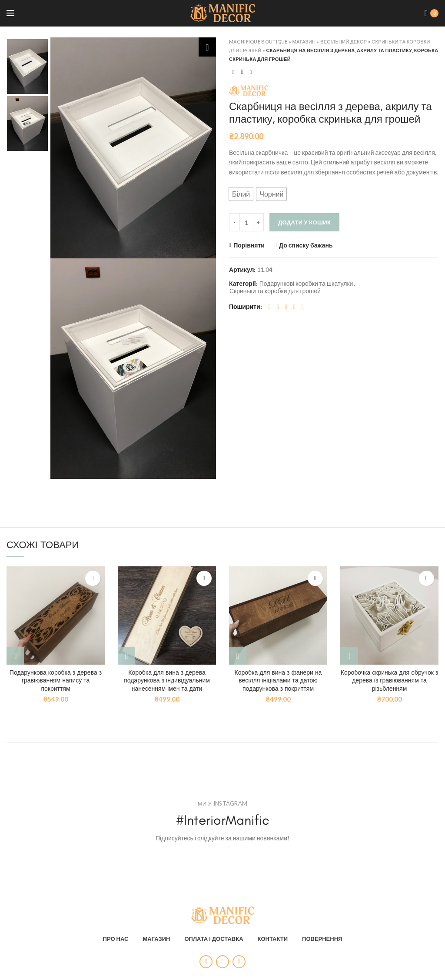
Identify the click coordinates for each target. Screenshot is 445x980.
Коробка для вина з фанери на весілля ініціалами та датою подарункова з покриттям (278, 681)
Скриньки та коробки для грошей (275, 291)
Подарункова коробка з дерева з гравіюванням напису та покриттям (56, 681)
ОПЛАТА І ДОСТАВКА (214, 934)
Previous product (233, 72)
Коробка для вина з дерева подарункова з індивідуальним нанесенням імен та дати (167, 681)
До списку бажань (306, 245)
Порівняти (249, 245)
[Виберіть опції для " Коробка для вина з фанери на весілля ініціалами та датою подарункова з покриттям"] (238, 656)
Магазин (304, 42)
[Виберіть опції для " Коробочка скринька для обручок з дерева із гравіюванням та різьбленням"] (349, 656)
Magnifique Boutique (258, 42)
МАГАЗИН (156, 934)
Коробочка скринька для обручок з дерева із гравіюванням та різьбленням (389, 681)
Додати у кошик (304, 222)
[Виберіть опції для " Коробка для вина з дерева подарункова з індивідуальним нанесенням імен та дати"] (126, 656)
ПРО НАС (116, 934)
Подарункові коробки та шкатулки (306, 284)
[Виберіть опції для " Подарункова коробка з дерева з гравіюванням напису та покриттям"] (15, 656)
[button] (241, 194)
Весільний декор (344, 42)
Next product (251, 72)
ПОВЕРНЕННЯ (322, 934)
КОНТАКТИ (273, 934)
